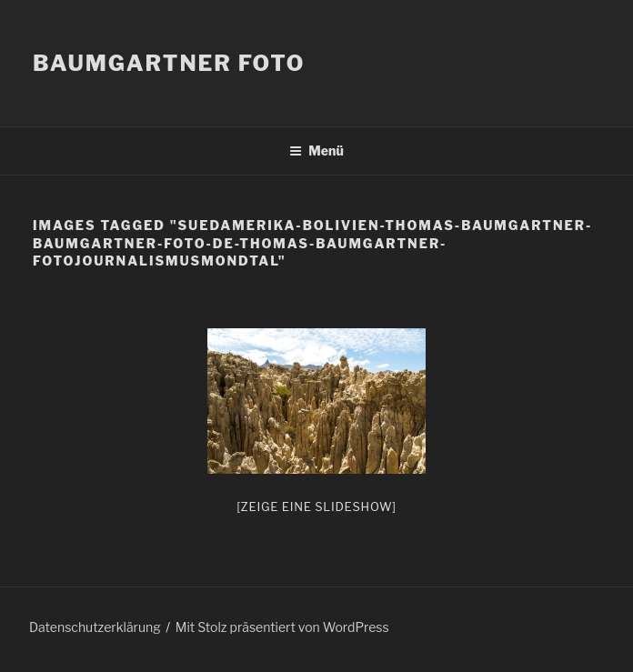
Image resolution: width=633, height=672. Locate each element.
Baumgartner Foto (169, 63)
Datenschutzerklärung (95, 627)
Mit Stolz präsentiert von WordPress (282, 627)
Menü (316, 150)
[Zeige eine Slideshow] (316, 507)
